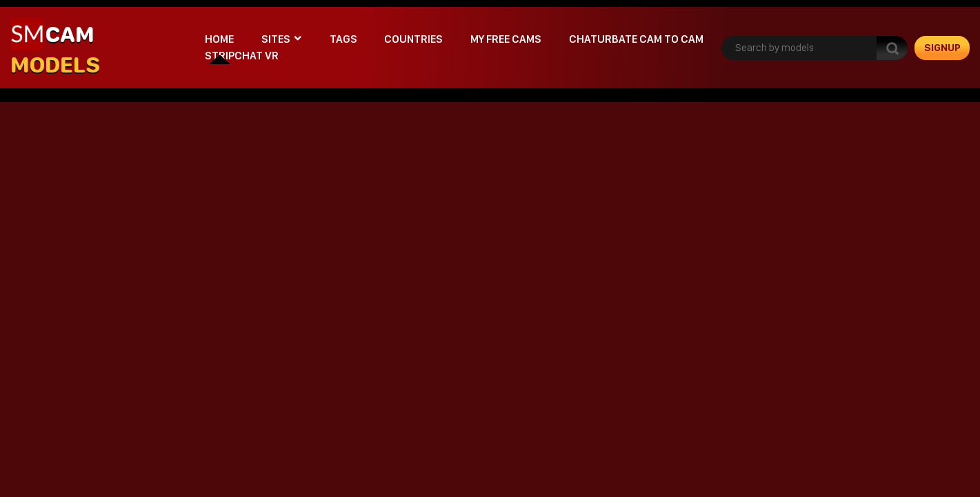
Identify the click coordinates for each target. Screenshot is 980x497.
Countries (413, 39)
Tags (343, 39)
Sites (276, 39)
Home (219, 39)
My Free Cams (506, 39)
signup (942, 48)
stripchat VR (242, 56)
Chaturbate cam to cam (636, 39)
